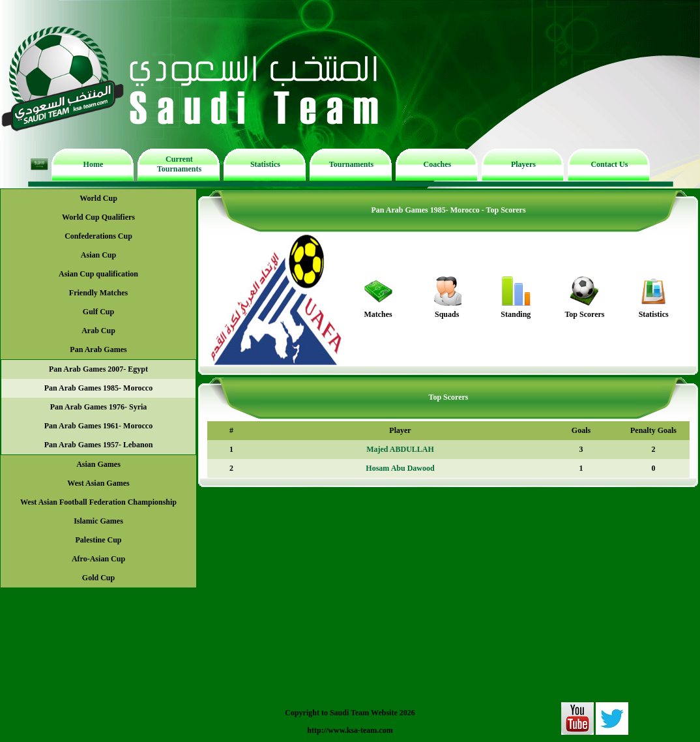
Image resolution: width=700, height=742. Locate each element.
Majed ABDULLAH (400, 449)
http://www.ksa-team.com (350, 730)
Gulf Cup (98, 312)
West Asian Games (98, 483)
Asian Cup (98, 255)
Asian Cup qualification (98, 274)
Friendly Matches (98, 293)
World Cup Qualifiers (98, 217)
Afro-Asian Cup (98, 559)
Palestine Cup (98, 540)
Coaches (438, 164)
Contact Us (609, 164)
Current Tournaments (179, 164)
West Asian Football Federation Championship (98, 502)
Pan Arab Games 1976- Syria (99, 407)
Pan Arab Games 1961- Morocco (98, 426)
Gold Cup (98, 578)
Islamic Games (98, 521)
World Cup (98, 198)
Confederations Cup (98, 236)
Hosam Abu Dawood (400, 468)
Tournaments (351, 164)
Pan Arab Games (98, 349)
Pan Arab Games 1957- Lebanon (99, 445)
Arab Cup (98, 331)
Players (523, 164)
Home (94, 164)
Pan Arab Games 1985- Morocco (98, 388)
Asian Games (98, 464)
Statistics (265, 164)
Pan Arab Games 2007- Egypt (98, 369)
